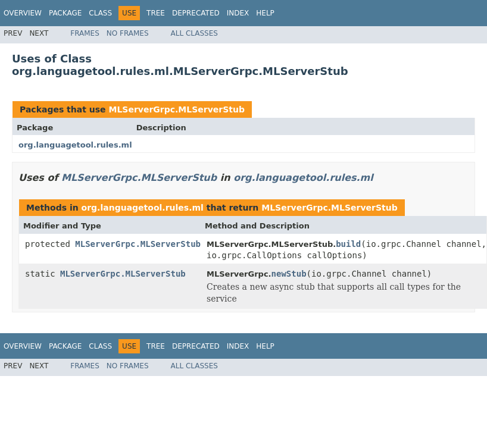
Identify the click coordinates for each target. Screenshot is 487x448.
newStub (289, 274)
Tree (156, 13)
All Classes (194, 33)
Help (265, 13)
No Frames (128, 33)
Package (65, 13)
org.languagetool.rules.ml (75, 145)
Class (100, 13)
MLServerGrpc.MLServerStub (177, 109)
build (348, 244)
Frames (85, 33)
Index (238, 13)
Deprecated (196, 13)
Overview (23, 13)
